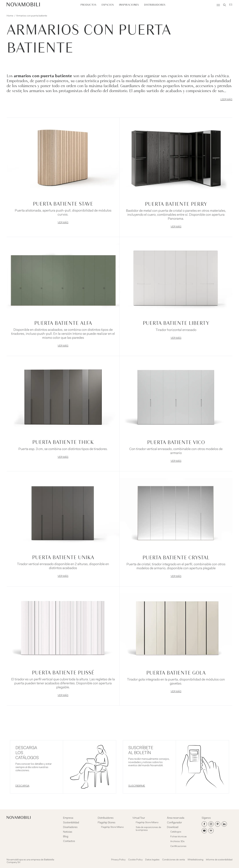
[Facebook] (204, 824)
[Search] (225, 5)
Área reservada (176, 818)
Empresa (68, 818)
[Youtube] (204, 831)
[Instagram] (211, 824)
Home (10, 16)
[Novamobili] (23, 5)
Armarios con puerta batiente (32, 16)
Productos (88, 5)
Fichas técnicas (179, 837)
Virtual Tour (139, 818)
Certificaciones (178, 846)
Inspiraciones (129, 5)
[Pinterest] (218, 824)
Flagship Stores (107, 823)
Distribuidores (155, 5)
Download (173, 827)
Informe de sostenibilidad (219, 860)
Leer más (226, 100)
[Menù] (218, 5)
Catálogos (176, 832)
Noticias (68, 832)
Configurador (174, 823)
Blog (66, 837)
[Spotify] (211, 831)
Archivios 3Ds (177, 842)
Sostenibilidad (71, 823)
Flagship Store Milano (112, 827)
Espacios (108, 5)
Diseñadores (70, 827)
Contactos (69, 841)
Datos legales (152, 860)
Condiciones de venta (174, 860)
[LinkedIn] (224, 824)
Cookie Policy (135, 860)
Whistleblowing (195, 860)
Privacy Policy (118, 860)
